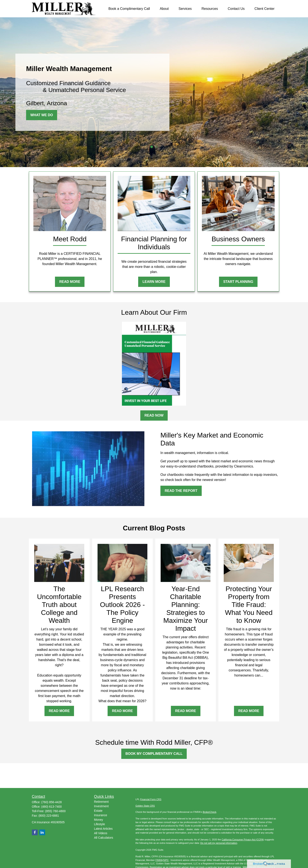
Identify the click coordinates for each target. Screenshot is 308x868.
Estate (98, 811)
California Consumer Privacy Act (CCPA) (243, 840)
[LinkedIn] (42, 832)
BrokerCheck (210, 812)
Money (98, 820)
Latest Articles (103, 829)
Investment (101, 806)
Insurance (100, 815)
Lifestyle (99, 824)
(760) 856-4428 (52, 802)
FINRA (159, 860)
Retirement (101, 802)
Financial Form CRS (151, 799)
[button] (129, 9)
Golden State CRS (145, 806)
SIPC (166, 860)
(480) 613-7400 (52, 807)
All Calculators (103, 838)
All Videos (101, 833)
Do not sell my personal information (219, 843)
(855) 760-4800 (55, 811)
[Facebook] (35, 832)
